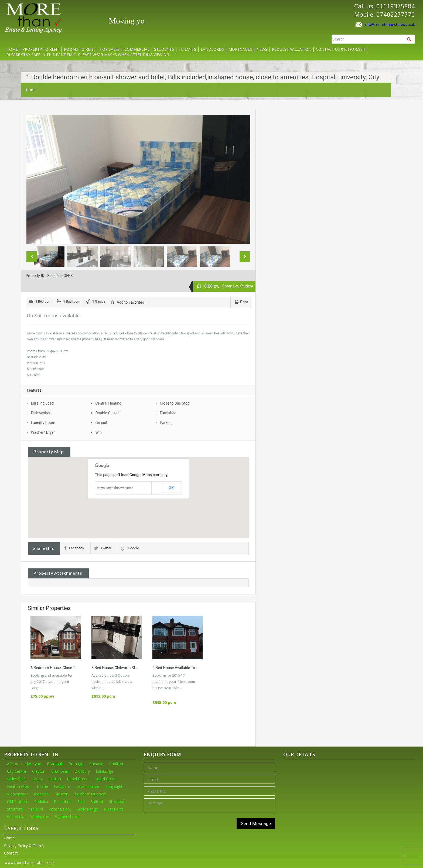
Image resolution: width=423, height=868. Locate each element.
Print (241, 302)
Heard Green (105, 779)
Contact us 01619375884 (340, 49)
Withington (40, 817)
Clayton (39, 771)
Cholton (116, 764)
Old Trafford (18, 801)
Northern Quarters (90, 794)
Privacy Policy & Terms (24, 845)
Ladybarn (62, 786)
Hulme (42, 786)
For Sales (110, 49)
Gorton (55, 779)
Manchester (17, 794)
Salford (97, 801)
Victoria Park (60, 809)
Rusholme (63, 801)
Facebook (74, 548)
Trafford (36, 809)
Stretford (15, 809)
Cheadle (96, 764)
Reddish (41, 801)
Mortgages (240, 49)
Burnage (76, 764)
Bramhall (55, 764)
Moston (61, 794)
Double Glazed (107, 413)
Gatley (37, 779)
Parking (166, 423)
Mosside (41, 794)
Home (12, 49)
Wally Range (87, 809)
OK (171, 488)
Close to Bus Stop (175, 403)
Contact (11, 853)
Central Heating (108, 403)
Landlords (212, 49)
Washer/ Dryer (43, 432)
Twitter (103, 548)
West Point (113, 809)
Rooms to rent (80, 49)
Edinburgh (104, 771)
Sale (81, 801)
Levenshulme (88, 786)
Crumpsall (60, 771)
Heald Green (78, 779)
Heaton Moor (19, 786)
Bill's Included (42, 403)
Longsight (114, 786)
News (262, 49)
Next (245, 257)
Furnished (168, 413)
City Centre (17, 771)
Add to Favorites (127, 302)
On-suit (101, 423)
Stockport (117, 801)
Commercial (137, 49)
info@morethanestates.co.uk (390, 24)
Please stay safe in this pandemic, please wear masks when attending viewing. (88, 55)
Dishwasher (41, 413)
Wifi (98, 432)
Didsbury (82, 771)
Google (130, 548)
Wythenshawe (67, 817)
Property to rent (41, 49)
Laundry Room (43, 423)
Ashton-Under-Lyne (24, 764)
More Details (56, 688)
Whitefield (16, 817)
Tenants (187, 49)
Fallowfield (16, 779)
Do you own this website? (115, 488)
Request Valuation (292, 49)
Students (164, 49)
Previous (32, 257)
